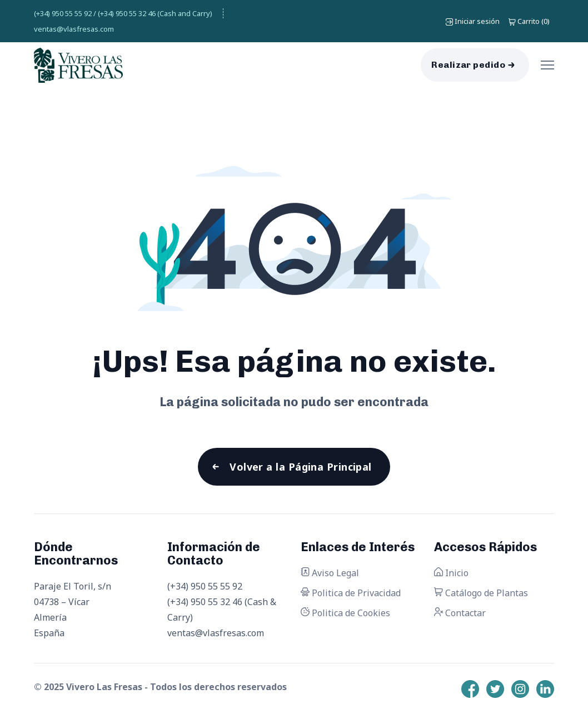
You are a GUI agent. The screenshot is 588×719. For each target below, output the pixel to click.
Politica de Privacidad (351, 593)
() (529, 21)
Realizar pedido (468, 65)
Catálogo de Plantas (481, 593)
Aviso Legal (330, 573)
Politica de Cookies (345, 613)
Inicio (451, 573)
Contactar (460, 613)
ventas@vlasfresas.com (74, 29)
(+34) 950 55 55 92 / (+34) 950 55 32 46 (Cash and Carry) (123, 13)
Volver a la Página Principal (301, 467)
